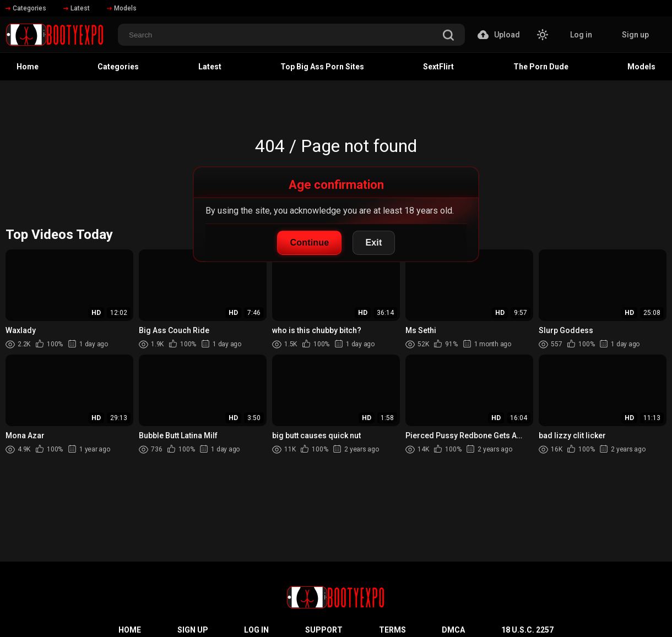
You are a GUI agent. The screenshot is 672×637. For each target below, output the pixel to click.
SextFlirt (438, 67)
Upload (499, 35)
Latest (77, 8)
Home (28, 67)
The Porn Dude (541, 67)
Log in (581, 35)
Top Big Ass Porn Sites (322, 67)
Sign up (635, 35)
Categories (26, 8)
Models (122, 8)
